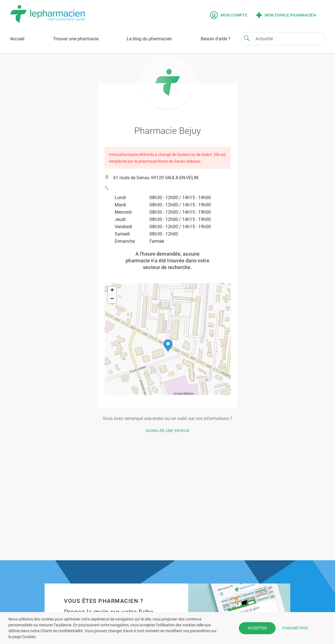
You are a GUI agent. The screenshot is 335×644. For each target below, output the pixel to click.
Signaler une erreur (167, 431)
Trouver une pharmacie (76, 39)
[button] (168, 346)
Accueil (17, 39)
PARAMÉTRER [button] (295, 628)
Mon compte (229, 15)
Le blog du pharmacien (149, 39)
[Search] (247, 38)
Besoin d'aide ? (216, 39)
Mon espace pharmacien (286, 15)
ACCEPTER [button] (257, 628)
